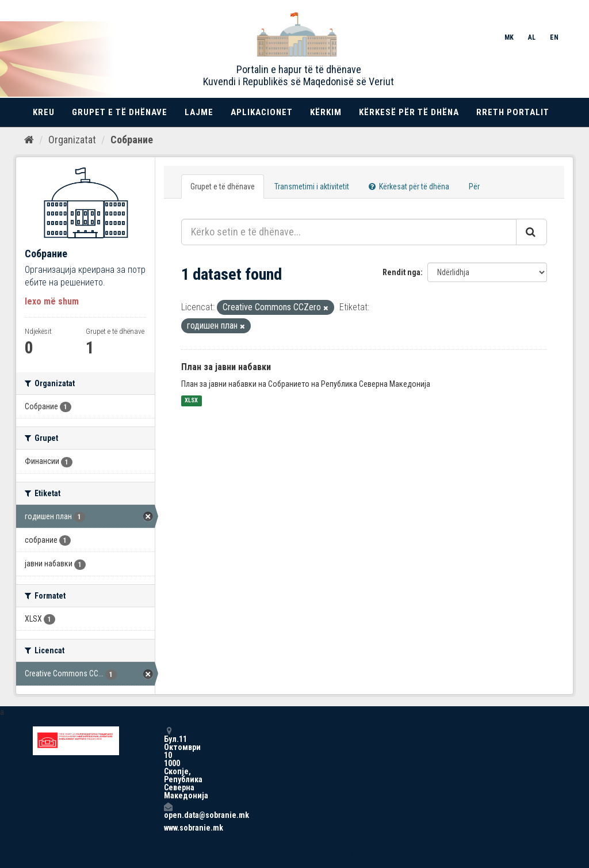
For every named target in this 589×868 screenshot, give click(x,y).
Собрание (132, 140)
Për (474, 186)
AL (532, 37)
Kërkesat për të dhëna (409, 186)
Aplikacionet (262, 112)
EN (554, 37)
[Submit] (531, 232)
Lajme (199, 112)
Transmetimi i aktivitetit (312, 186)
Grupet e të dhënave (120, 112)
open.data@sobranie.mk (168, 811)
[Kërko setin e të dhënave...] (349, 232)
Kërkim (326, 112)
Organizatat (72, 140)
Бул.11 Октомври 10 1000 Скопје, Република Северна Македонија (168, 763)
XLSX (191, 401)
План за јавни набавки (226, 367)
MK (509, 37)
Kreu (44, 112)
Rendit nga (401, 272)
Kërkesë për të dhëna (409, 112)
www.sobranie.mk (168, 828)
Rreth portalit (513, 112)
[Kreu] (29, 140)
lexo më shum (52, 301)
